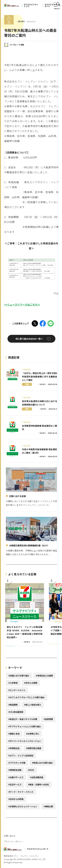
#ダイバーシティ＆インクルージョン (25, 741)
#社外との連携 (31, 683)
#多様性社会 (14, 748)
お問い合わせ (10, 836)
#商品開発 (13, 705)
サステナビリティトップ (31, 5)
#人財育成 (13, 683)
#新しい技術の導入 (33, 705)
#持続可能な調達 (34, 748)
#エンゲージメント (17, 690)
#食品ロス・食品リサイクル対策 (23, 719)
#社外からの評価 (16, 799)
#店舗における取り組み (19, 676)
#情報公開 (48, 806)
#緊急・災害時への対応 (39, 785)
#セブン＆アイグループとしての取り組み (26, 697)
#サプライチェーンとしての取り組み (25, 726)
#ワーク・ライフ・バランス (21, 792)
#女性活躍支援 (37, 777)
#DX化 (31, 770)
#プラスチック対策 (17, 763)
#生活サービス (15, 785)
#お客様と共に (33, 734)
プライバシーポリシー (14, 842)
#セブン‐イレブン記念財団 (21, 756)
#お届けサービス (16, 777)
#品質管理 (48, 719)
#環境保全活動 (15, 770)
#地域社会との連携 (44, 676)
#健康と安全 (14, 734)
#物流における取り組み (42, 763)
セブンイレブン (12, 5)
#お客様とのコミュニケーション (23, 806)
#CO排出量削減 (16, 712)
